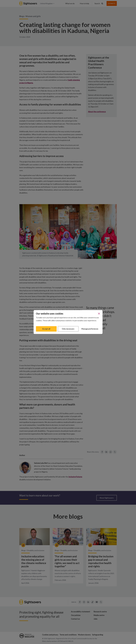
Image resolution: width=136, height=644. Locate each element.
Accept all (46, 329)
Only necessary (68, 329)
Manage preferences (90, 329)
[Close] (99, 314)
